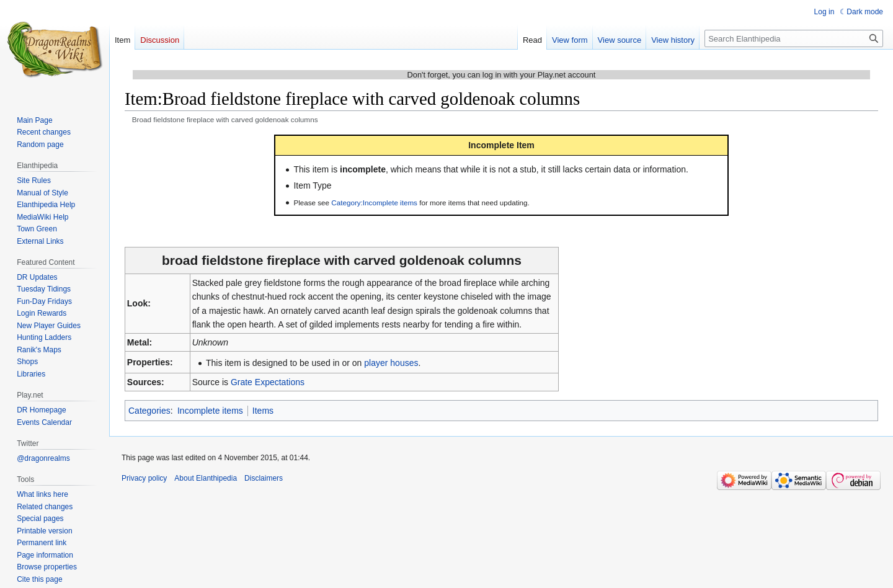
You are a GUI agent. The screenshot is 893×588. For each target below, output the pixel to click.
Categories (149, 411)
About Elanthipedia (206, 478)
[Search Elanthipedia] (794, 38)
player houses (391, 363)
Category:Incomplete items (374, 203)
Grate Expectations (268, 382)
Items (263, 411)
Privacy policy (144, 478)
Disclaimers (264, 478)
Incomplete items (210, 411)
